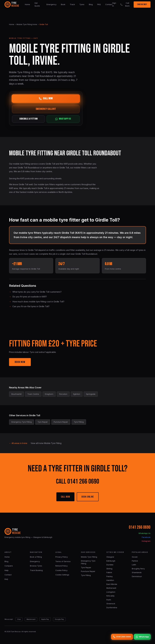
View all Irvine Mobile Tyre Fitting (46, 443)
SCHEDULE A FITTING (28, 119)
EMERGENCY (142, 4)
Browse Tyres (36, 566)
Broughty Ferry (138, 569)
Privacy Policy (62, 557)
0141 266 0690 (140, 527)
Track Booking (36, 570)
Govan (135, 557)
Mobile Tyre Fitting (89, 557)
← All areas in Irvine (18, 443)
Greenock (111, 604)
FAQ (99, 4)
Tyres (82, 4)
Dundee (110, 565)
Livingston (111, 592)
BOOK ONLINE (88, 497)
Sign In (114, 4)
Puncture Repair (88, 571)
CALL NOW (65, 497)
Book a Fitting (36, 557)
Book (63, 4)
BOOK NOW (20, 362)
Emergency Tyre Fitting (88, 562)
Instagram (146, 541)
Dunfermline (112, 607)
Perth (109, 600)
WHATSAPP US (63, 119)
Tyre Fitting (86, 575)
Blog (91, 4)
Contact (109, 4)
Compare (9, 566)
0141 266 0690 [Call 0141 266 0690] (122, 637)
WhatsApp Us (144, 533)
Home (27, 4)
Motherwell (111, 588)
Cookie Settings (62, 575)
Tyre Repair (86, 567)
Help (6, 570)
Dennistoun (137, 576)
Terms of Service (63, 561)
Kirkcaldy (110, 596)
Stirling (109, 569)
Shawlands (137, 572)
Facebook (146, 537)
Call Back (125, 4)
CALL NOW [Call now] (46, 99)
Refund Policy (61, 566)
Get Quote (37, 4)
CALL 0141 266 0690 (77, 482)
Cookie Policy (61, 570)
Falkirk (109, 572)
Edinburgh (111, 561)
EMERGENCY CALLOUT (46, 109)
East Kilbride (112, 584)
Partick (135, 561)
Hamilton (110, 580)
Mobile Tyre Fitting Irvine (27, 24)
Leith (134, 565)
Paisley (110, 576)
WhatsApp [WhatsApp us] (142, 637)
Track (72, 4)
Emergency (51, 4)
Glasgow (110, 557)
